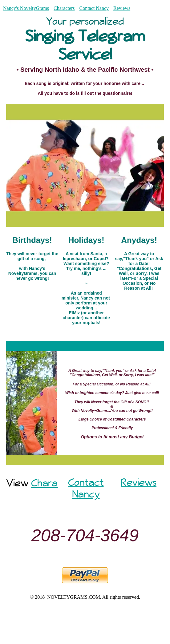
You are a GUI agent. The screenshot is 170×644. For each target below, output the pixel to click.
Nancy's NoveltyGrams (26, 8)
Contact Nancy (94, 8)
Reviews (122, 8)
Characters (64, 8)
